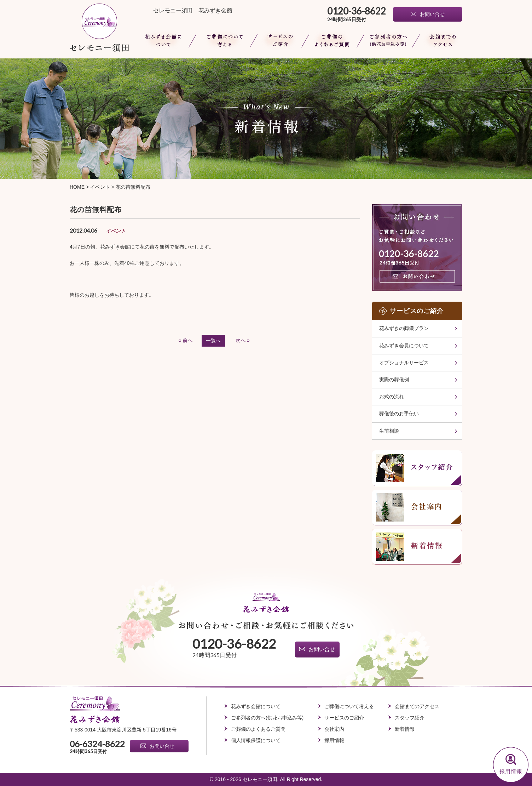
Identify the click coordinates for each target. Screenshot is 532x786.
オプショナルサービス (404, 363)
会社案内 (334, 729)
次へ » (243, 340)
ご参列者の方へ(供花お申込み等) (388, 41)
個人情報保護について (256, 740)
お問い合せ (432, 14)
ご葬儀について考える (223, 41)
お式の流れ (392, 397)
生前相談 (389, 431)
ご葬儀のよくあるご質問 (332, 41)
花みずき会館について (164, 41)
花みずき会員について (404, 346)
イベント (100, 187)
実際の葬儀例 (394, 380)
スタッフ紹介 (410, 718)
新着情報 (405, 729)
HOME (77, 187)
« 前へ (186, 340)
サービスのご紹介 (344, 718)
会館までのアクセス (439, 41)
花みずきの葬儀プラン (404, 328)
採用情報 (334, 740)
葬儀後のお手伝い (399, 414)
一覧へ (213, 341)
